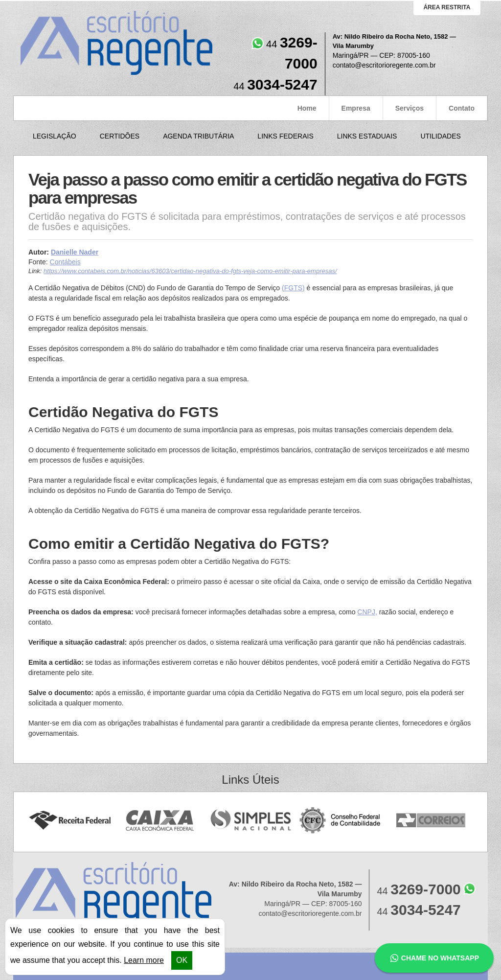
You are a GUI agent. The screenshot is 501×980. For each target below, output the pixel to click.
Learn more (144, 960)
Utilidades (440, 136)
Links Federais (285, 136)
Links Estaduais (367, 136)
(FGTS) (293, 288)
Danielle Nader (75, 252)
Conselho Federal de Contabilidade (341, 821)
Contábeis (65, 262)
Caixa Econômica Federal (160, 821)
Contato (462, 108)
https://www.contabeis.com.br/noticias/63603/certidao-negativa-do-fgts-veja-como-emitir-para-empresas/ (190, 271)
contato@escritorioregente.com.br (384, 65)
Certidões (120, 136)
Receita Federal (70, 821)
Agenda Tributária (198, 136)
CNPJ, (367, 612)
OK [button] (182, 960)
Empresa (356, 108)
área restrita (447, 7)
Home (307, 108)
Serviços (410, 108)
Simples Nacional (251, 821)
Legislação (55, 136)
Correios (431, 821)
